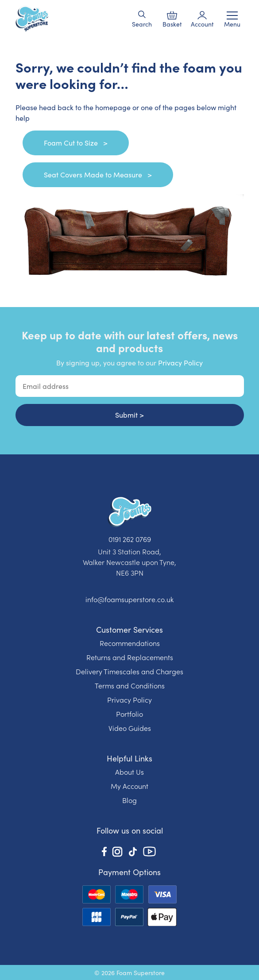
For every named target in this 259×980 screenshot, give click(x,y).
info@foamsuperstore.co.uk (129, 599)
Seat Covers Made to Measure (94, 175)
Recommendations (130, 643)
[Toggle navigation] (232, 15)
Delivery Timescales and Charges (129, 671)
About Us (129, 772)
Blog (129, 800)
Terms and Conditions (130, 685)
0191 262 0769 (130, 539)
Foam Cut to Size (72, 143)
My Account (129, 786)
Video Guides (130, 728)
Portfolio (129, 714)
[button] (142, 14)
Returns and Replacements (130, 657)
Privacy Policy (180, 363)
